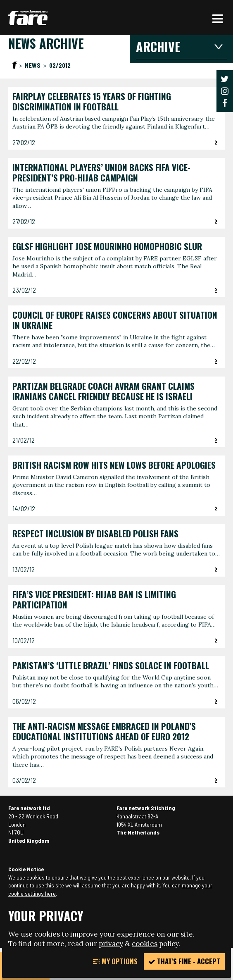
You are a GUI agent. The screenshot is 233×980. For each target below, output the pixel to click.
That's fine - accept (184, 961)
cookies (145, 944)
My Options (115, 961)
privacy (111, 944)
